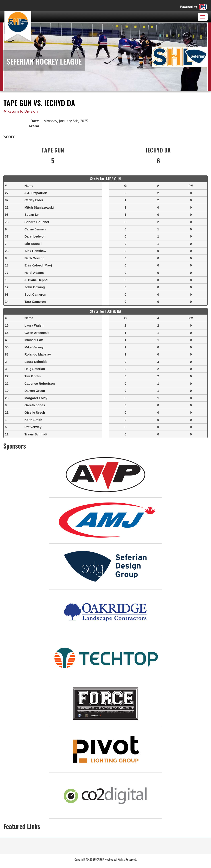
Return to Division (21, 111)
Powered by (194, 7)
